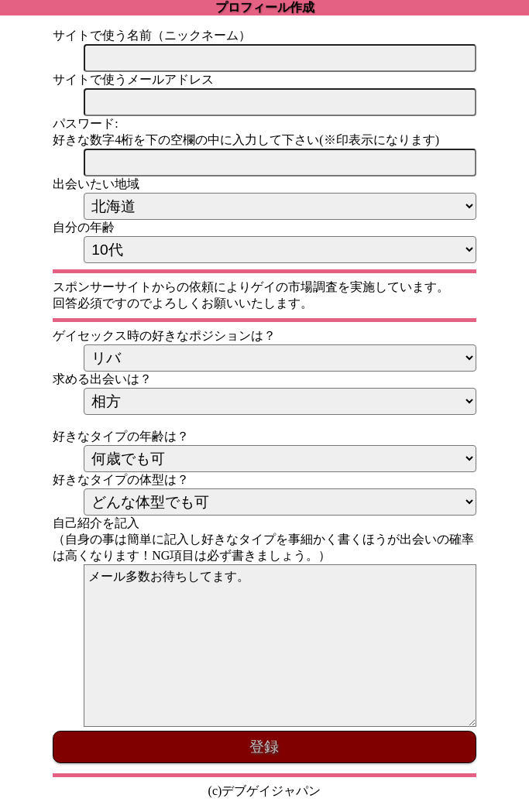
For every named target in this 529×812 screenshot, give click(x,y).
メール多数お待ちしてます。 (280, 646)
